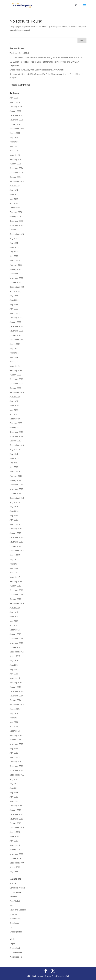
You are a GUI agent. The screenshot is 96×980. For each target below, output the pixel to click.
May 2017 (14, 568)
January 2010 (15, 850)
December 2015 (16, 639)
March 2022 (15, 313)
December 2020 (16, 379)
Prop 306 (14, 914)
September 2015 (17, 652)
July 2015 (14, 661)
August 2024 (15, 186)
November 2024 (16, 173)
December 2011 (16, 766)
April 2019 (14, 467)
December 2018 (16, 485)
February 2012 (16, 762)
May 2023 (14, 252)
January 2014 (15, 740)
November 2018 (16, 489)
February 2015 (16, 683)
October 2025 (15, 124)
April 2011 (14, 797)
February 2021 (16, 370)
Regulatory (14, 923)
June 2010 (14, 836)
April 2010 (14, 841)
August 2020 (15, 397)
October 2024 (15, 177)
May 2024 (14, 199)
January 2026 (15, 111)
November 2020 (16, 384)
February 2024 (16, 212)
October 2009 (15, 858)
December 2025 (16, 115)
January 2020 (15, 428)
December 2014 (16, 691)
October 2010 (15, 823)
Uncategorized (16, 932)
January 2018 (15, 533)
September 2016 (17, 603)
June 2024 (14, 195)
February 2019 (16, 476)
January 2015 (15, 687)
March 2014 (15, 731)
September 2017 (17, 551)
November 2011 (16, 770)
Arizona (13, 883)
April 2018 (14, 520)
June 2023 (14, 247)
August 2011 (15, 779)
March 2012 (15, 757)
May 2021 (14, 357)
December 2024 (16, 168)
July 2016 (14, 612)
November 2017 (16, 542)
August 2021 (15, 344)
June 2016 (14, 617)
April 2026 (14, 98)
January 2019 (15, 480)
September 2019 (17, 445)
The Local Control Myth (20, 53)
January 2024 (15, 217)
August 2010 (15, 832)
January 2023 (15, 269)
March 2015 (15, 678)
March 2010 (15, 845)
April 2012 (14, 753)
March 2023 (15, 260)
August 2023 (15, 238)
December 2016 (16, 590)
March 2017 (15, 577)
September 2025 (17, 129)
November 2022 (16, 278)
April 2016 (14, 625)
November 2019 (16, 436)
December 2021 (16, 326)
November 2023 (16, 225)
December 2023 (16, 221)
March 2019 (15, 471)
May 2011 (14, 792)
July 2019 (14, 454)
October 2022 (15, 282)
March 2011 (15, 801)
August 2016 (15, 608)
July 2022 (14, 296)
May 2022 (14, 304)
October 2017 (15, 546)
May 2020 (14, 410)
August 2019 (15, 450)
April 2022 (14, 309)
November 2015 (16, 643)
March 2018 (15, 524)
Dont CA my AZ (16, 892)
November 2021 (16, 331)
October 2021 (15, 335)
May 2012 (14, 748)
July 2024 (14, 190)
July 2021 (14, 348)
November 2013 (16, 744)
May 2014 (14, 722)
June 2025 (14, 142)
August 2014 (15, 709)
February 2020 (16, 423)
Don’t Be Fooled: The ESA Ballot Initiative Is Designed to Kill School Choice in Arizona (46, 58)
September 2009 (17, 863)
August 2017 (15, 555)
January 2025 (15, 164)
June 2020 (14, 406)
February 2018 (16, 529)
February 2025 (16, 159)
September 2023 (17, 234)
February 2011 (16, 806)
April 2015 (14, 674)
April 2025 (14, 151)
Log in (12, 944)
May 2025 (14, 146)
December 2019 (16, 432)
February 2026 (16, 107)
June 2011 (14, 788)
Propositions (15, 919)
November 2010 (16, 819)
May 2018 (14, 515)
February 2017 (16, 581)
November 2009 (16, 854)
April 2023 (14, 256)
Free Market (15, 901)
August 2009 (15, 867)
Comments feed (16, 952)
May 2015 (14, 669)
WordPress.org (16, 957)
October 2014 (15, 700)
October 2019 (15, 441)
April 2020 (14, 414)
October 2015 (15, 647)
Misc (12, 905)
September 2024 (17, 181)
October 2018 (15, 493)
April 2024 (14, 203)
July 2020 (14, 401)
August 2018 (15, 502)
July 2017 (14, 559)
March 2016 (15, 630)
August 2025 (15, 133)
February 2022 (16, 318)
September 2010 (17, 828)
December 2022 (16, 274)
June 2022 (14, 300)
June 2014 (14, 718)
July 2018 (14, 507)
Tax (11, 927)
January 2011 (15, 810)
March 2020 (15, 419)
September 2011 (17, 775)
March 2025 (15, 155)
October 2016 (15, 599)
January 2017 (15, 586)
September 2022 (17, 287)
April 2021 (14, 362)
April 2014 (14, 726)
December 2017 (16, 537)
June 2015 (14, 665)
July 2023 (14, 243)
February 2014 (16, 735)
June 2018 (14, 511)
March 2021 (15, 366)
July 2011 (14, 784)
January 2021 (15, 375)
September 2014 (17, 705)
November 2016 (16, 595)
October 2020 (15, 388)
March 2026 (15, 102)
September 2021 (17, 340)
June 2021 (14, 353)
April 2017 (14, 573)
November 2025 (16, 120)
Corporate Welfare (17, 888)
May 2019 (14, 463)
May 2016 (14, 621)
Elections (14, 897)
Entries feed (15, 948)
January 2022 (15, 322)
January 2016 (15, 634)
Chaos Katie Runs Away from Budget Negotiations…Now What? (37, 70)
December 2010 (16, 814)
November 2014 (16, 696)
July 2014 (14, 713)
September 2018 (17, 498)
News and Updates (18, 910)
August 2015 (15, 656)
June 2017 (14, 564)
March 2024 (15, 208)
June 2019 (14, 458)
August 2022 (15, 291)
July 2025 (14, 137)
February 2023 (16, 265)
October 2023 (15, 230)
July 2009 (14, 872)
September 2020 (17, 392)
